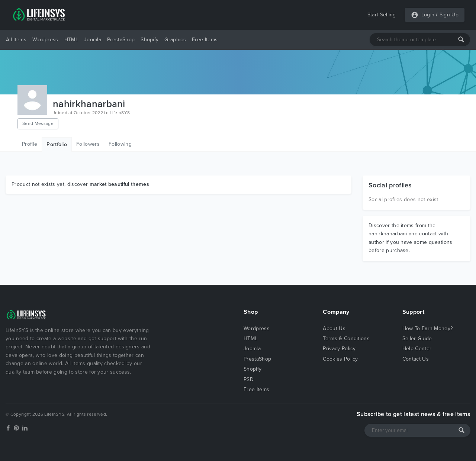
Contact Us (416, 359)
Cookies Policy (340, 359)
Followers (88, 144)
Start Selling (382, 15)
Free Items (205, 40)
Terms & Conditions (346, 339)
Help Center (417, 349)
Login (428, 15)
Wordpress (45, 40)
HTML (71, 40)
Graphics (175, 40)
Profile (30, 144)
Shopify (149, 40)
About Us (334, 328)
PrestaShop (121, 40)
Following (120, 144)
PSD (249, 379)
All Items (16, 40)
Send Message (38, 123)
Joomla (93, 40)
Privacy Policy (339, 349)
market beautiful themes (119, 184)
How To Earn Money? (428, 328)
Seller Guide (417, 339)
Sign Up (449, 15)
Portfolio (57, 144)
